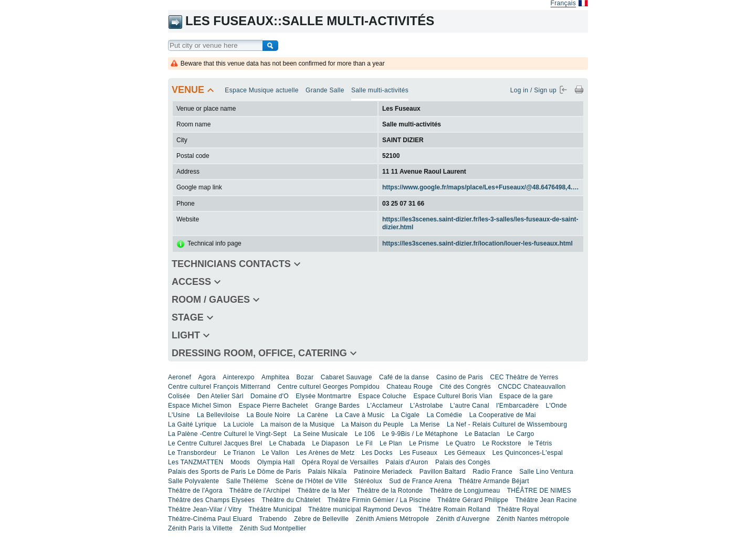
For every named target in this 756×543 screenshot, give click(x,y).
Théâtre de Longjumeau (465, 491)
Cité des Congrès (466, 387)
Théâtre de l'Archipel (260, 491)
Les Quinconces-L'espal (528, 453)
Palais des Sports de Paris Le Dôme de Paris (234, 472)
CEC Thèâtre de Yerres (524, 377)
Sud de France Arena (420, 481)
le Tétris (540, 443)
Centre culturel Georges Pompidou (329, 387)
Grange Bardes (337, 406)
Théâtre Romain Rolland (454, 509)
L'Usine (179, 415)
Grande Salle (325, 90)
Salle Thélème (247, 481)
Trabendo (273, 519)
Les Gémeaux (465, 453)
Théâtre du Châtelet (291, 500)
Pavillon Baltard (443, 472)
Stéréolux (368, 481)
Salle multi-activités (380, 90)
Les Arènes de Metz (325, 453)
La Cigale (406, 415)
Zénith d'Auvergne (463, 519)
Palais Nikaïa (327, 472)
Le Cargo (521, 434)
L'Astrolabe (427, 406)
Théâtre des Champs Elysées (211, 500)
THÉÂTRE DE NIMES (539, 491)
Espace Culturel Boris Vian (453, 396)
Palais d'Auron (407, 462)
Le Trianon (239, 453)
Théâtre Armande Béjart (494, 481)
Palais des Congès (463, 462)
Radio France (492, 472)
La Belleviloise (218, 415)
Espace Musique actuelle (261, 90)
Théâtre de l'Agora (195, 491)
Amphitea (275, 377)
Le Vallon (276, 453)
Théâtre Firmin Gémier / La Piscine (379, 500)
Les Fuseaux (418, 453)
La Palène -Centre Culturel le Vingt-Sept (227, 434)
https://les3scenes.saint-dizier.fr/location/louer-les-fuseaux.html (477, 243)
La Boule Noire (269, 415)
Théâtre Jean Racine (546, 500)
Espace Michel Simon (200, 406)
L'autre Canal (470, 406)
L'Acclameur (385, 406)
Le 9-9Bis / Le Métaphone (420, 434)
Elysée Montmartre (323, 396)
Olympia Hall (276, 462)
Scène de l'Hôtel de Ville (311, 481)
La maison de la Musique (298, 424)
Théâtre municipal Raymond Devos (360, 509)
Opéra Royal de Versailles (340, 462)
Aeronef (180, 377)
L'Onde (556, 406)
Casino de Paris (460, 377)
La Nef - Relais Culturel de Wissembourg (507, 424)
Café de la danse (404, 377)
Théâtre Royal (518, 509)
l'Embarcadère (517, 406)
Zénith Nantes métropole (533, 519)
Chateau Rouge (409, 387)
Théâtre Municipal (275, 509)
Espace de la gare (526, 396)
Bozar (305, 377)
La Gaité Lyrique (192, 424)
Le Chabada (287, 443)
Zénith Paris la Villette (200, 528)
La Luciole (239, 424)
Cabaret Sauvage (346, 377)
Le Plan (391, 443)
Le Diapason (330, 443)
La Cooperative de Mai (503, 415)
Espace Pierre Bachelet (273, 406)
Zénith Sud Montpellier (273, 528)
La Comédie (445, 415)
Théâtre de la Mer (323, 491)
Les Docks (377, 453)
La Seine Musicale (321, 434)
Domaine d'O (270, 396)
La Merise (425, 424)
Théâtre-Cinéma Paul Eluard (210, 519)
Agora (207, 377)
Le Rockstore (502, 443)
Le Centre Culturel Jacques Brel (215, 443)
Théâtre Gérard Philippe (473, 500)
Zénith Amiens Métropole (393, 519)
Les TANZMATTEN (196, 462)
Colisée (179, 396)
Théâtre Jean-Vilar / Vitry (205, 509)
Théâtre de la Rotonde (390, 491)
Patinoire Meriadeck (383, 472)
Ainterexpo (238, 377)
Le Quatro (460, 443)
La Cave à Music (360, 415)
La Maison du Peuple (372, 424)
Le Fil (365, 443)
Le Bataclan (483, 434)
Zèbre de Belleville (321, 519)
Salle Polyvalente (193, 481)
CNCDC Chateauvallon (532, 387)
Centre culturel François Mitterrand (219, 387)
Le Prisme (424, 443)
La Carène (313, 415)
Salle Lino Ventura (546, 472)
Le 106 (365, 434)
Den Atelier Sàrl (220, 396)
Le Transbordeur (192, 453)
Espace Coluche (382, 396)
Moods (240, 462)
